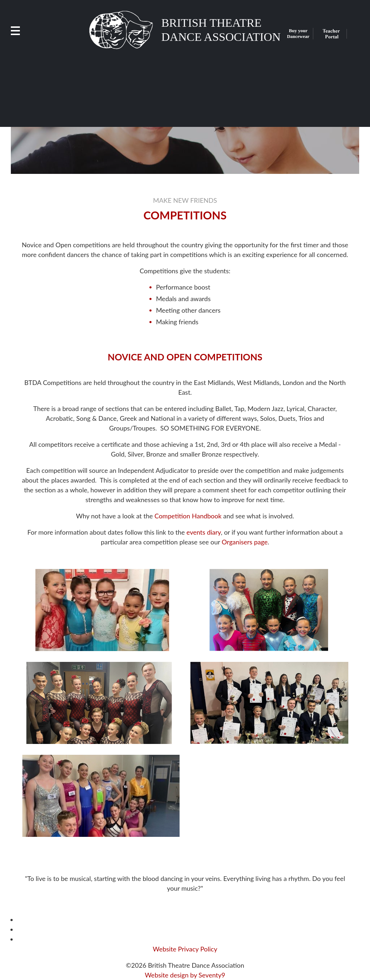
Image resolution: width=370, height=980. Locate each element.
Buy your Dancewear (298, 33)
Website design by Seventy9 (185, 975)
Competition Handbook (188, 516)
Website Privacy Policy (185, 949)
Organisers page (245, 542)
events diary (204, 532)
